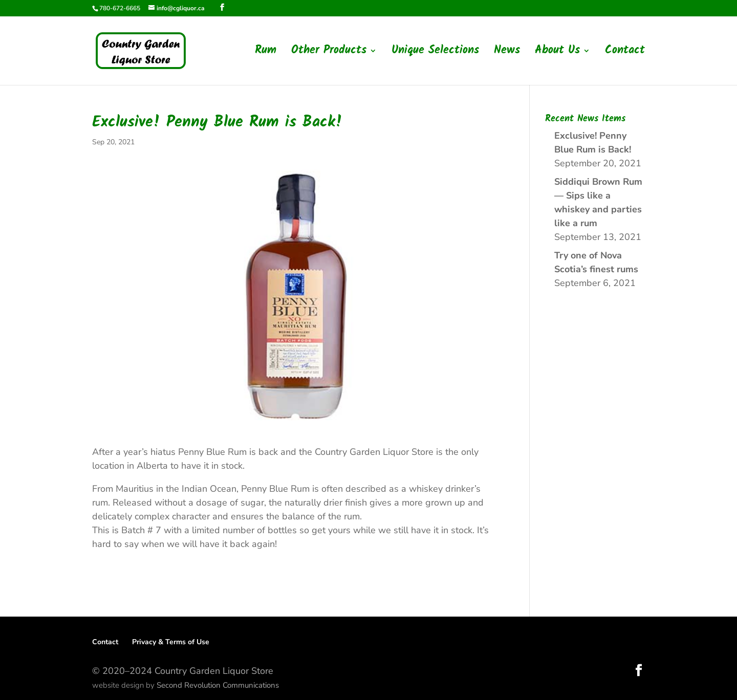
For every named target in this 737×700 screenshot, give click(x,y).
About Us (557, 53)
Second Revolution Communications (218, 685)
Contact (625, 53)
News (507, 53)
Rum (266, 53)
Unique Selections (435, 53)
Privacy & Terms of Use (171, 642)
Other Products (329, 53)
